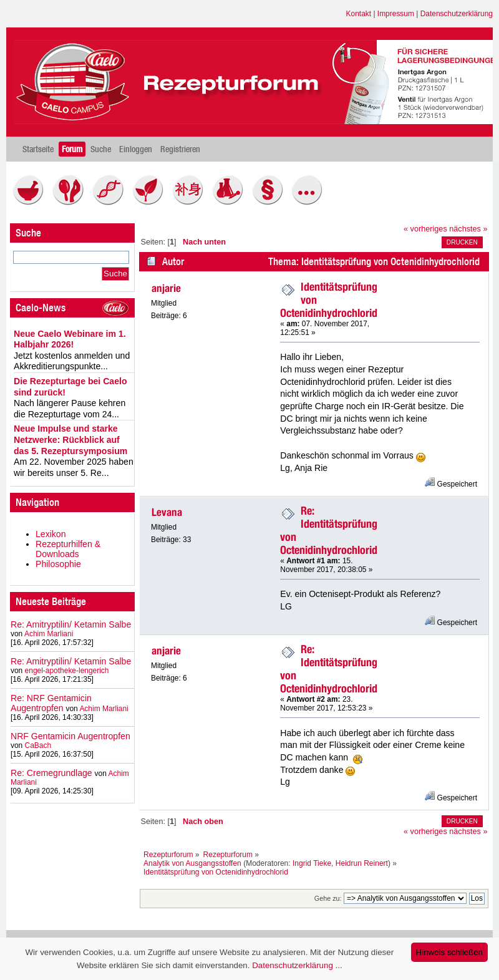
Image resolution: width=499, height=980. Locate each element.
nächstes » (468, 229)
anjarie (166, 288)
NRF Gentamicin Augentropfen (70, 736)
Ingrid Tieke (312, 863)
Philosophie (58, 564)
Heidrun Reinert (362, 863)
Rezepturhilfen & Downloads (68, 549)
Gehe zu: (328, 898)
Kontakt (359, 14)
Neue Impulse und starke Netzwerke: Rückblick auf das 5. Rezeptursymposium (70, 439)
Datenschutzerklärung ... (297, 965)
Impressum (396, 14)
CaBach (38, 745)
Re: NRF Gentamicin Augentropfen (51, 703)
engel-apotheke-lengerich (67, 671)
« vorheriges (425, 229)
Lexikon (51, 534)
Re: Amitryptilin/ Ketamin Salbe (71, 624)
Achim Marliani (49, 634)
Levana (167, 512)
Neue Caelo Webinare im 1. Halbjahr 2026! (70, 339)
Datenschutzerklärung (457, 14)
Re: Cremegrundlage (51, 773)
